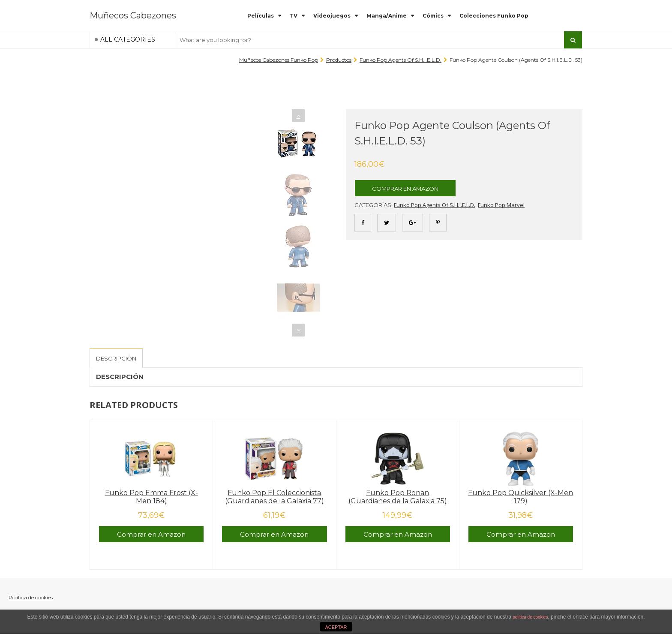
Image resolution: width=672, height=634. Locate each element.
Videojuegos (332, 16)
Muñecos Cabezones (133, 15)
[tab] (116, 358)
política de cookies (530, 617)
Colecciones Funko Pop (494, 16)
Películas (261, 16)
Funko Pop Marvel (501, 205)
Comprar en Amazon (405, 189)
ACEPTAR (336, 627)
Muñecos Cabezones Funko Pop (279, 60)
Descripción (116, 358)
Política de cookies (31, 597)
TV (294, 16)
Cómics (433, 16)
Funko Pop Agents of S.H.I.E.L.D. (400, 60)
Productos (339, 60)
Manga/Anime (387, 16)
